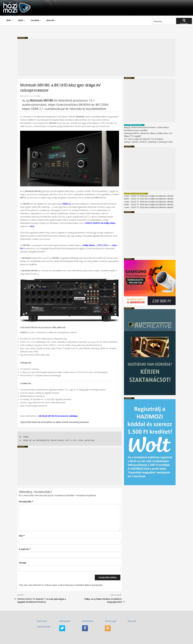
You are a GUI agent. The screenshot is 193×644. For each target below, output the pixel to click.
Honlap (22, 563)
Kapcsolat (132, 621)
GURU (38, 96)
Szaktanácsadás (43, 627)
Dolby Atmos (57, 440)
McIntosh (90, 440)
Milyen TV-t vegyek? (133, 136)
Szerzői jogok (111, 621)
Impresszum (42, 621)
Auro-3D (28, 440)
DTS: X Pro (103, 245)
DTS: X (69, 440)
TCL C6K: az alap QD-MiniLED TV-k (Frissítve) (144, 139)
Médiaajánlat (65, 621)
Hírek (10, 20)
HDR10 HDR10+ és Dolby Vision (100, 223)
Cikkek (22, 20)
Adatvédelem (88, 621)
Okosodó (51, 20)
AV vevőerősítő (41, 440)
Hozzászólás (26, 502)
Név (22, 536)
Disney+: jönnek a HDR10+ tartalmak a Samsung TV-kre (148, 142)
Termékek (36, 20)
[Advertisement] (96, 58)
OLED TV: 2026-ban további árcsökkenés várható (152, 196)
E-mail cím (25, 549)
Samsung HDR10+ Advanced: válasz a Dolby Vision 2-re (148, 133)
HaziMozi (13, 3)
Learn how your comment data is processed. (80, 585)
